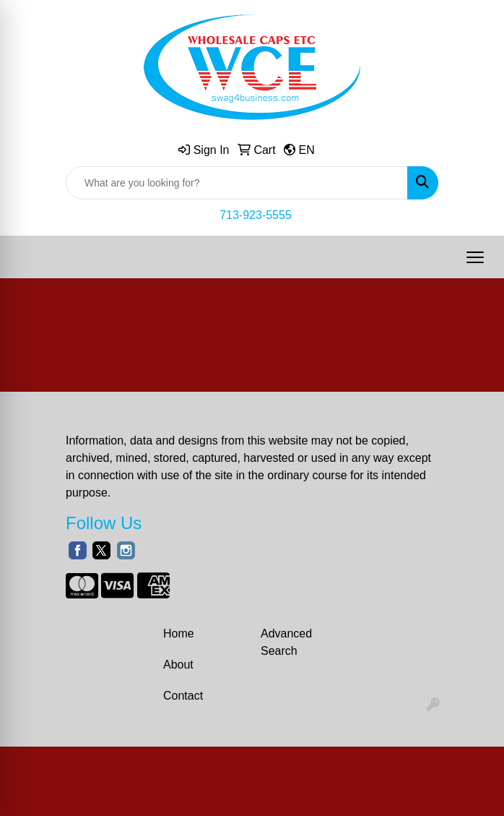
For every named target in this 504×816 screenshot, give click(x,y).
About (178, 665)
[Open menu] (475, 257)
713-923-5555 (256, 215)
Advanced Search (286, 642)
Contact (183, 696)
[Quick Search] (237, 183)
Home (179, 634)
